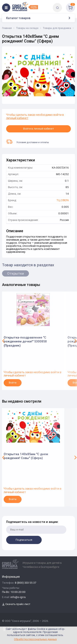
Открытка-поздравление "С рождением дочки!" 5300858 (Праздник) (25, 341)
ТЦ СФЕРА (63, 200)
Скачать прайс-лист (16, 604)
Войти (13, 383)
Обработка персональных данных (35, 639)
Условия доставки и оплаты (28, 142)
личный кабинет (17, 118)
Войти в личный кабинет (39, 129)
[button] (3, 341)
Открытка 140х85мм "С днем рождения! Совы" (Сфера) (26, 456)
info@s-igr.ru (18, 597)
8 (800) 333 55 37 (25, 583)
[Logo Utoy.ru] (25, 7)
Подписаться (24, 540)
